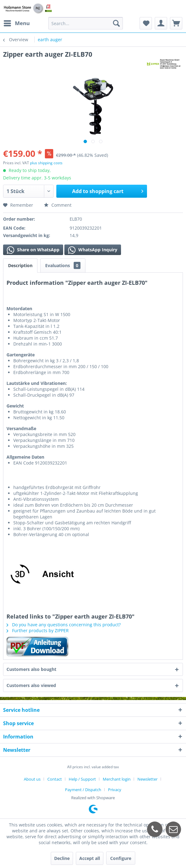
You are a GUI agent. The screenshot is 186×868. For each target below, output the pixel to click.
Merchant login (117, 779)
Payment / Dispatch (83, 790)
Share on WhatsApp (33, 250)
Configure (121, 858)
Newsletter (147, 779)
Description (20, 265)
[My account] (161, 23)
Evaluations (63, 265)
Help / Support (82, 779)
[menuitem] (16, 23)
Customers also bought (31, 669)
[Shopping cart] (176, 23)
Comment (58, 205)
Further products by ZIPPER (38, 630)
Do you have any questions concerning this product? (64, 625)
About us (32, 779)
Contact (55, 779)
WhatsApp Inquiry (93, 250)
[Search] (116, 23)
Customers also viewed (31, 685)
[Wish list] (146, 23)
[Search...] (85, 23)
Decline (62, 858)
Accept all (90, 858)
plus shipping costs (46, 163)
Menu (17, 22)
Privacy (115, 790)
